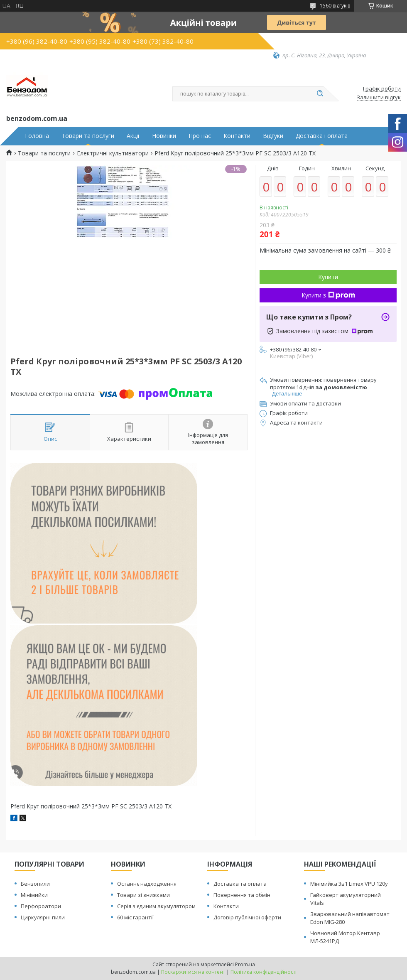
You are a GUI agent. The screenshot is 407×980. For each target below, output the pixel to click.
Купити (328, 277)
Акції (133, 136)
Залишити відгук (379, 98)
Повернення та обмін (242, 895)
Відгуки (273, 136)
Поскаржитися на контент (193, 972)
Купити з (328, 295)
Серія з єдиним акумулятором (156, 906)
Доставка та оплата (240, 884)
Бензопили (35, 884)
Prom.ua (245, 964)
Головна (37, 136)
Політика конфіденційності (264, 972)
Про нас (200, 136)
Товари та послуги (88, 136)
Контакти (237, 136)
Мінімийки (34, 895)
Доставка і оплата (322, 136)
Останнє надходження (147, 884)
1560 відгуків (335, 6)
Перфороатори (41, 906)
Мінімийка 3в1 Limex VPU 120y (349, 884)
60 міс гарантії (135, 917)
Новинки (164, 136)
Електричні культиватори (113, 153)
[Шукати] (320, 94)
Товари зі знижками (143, 895)
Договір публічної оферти (247, 917)
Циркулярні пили (43, 917)
